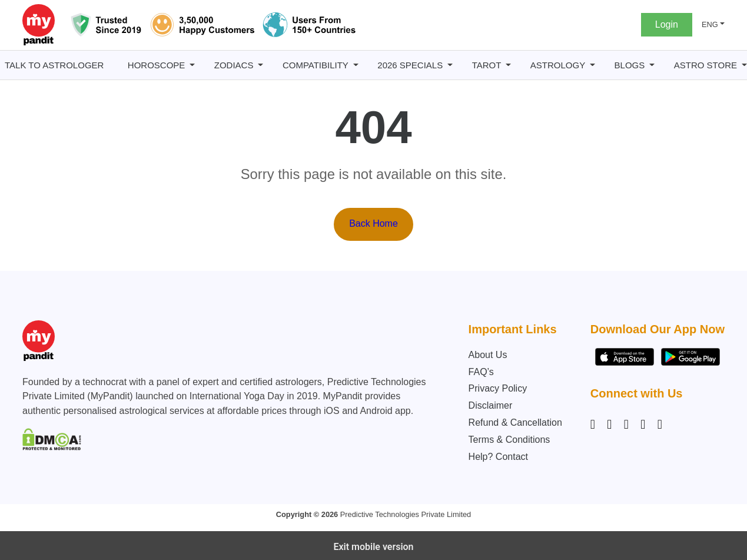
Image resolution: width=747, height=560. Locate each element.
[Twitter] (643, 425)
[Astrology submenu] (592, 65)
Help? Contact (498, 457)
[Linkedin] (626, 425)
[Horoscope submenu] (192, 65)
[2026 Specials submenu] (450, 65)
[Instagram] (595, 425)
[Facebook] (609, 425)
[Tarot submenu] (508, 65)
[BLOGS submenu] (652, 65)
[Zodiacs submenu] (260, 65)
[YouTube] (660, 425)
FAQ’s (481, 372)
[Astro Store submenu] (744, 65)
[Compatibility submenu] (356, 65)
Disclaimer (491, 405)
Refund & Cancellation (515, 423)
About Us (488, 355)
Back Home (373, 223)
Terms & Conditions (509, 440)
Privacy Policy (498, 388)
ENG (710, 24)
